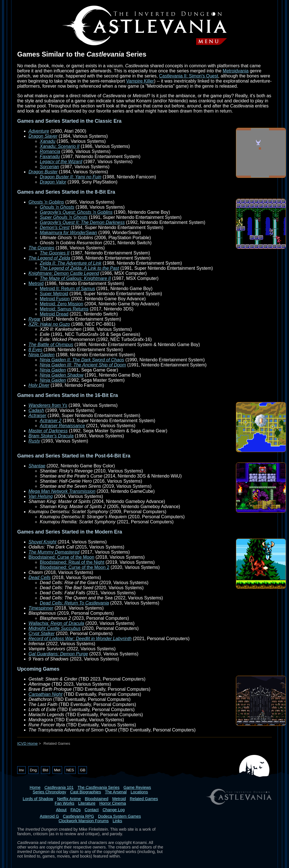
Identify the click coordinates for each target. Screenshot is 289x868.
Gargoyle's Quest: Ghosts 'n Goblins (76, 212)
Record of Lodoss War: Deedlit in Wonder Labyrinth (80, 639)
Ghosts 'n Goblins (46, 202)
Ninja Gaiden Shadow (62, 375)
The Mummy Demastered (54, 552)
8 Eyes (35, 350)
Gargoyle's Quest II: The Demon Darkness (82, 222)
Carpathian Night (45, 694)
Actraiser (37, 415)
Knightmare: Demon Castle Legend (64, 273)
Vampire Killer (140, 81)
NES (70, 770)
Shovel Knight (42, 542)
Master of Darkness (48, 431)
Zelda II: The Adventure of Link (71, 263)
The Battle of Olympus (51, 345)
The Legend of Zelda (49, 258)
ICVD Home (28, 743)
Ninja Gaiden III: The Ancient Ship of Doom (83, 365)
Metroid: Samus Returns (64, 309)
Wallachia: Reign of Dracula (56, 623)
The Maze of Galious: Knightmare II (75, 278)
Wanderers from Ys (48, 405)
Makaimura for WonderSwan (68, 233)
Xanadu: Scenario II (60, 146)
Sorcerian (49, 167)
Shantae (37, 466)
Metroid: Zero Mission (62, 304)
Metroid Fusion (55, 299)
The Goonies (41, 248)
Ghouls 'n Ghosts (57, 207)
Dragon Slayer (43, 136)
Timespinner (41, 608)
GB (83, 770)
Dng (33, 770)
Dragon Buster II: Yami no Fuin (71, 177)
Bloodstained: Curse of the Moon (61, 557)
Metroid (36, 283)
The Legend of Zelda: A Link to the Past (79, 268)
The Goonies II (55, 253)
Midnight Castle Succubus (55, 628)
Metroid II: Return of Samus (67, 289)
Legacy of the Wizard (61, 162)
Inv (21, 770)
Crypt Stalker (41, 633)
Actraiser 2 (51, 421)
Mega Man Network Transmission (62, 491)
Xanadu (48, 141)
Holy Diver (39, 385)
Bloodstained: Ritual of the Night (72, 562)
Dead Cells (40, 577)
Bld (45, 770)
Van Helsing (41, 496)
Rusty (34, 441)
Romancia (50, 151)
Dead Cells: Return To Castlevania (74, 603)
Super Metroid (54, 294)
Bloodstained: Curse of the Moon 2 (75, 567)
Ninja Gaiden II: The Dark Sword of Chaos (82, 360)
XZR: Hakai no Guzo (49, 324)
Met (57, 770)
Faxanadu (50, 156)
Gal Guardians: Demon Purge (58, 654)
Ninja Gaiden (42, 355)
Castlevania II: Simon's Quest (189, 76)
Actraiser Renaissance (62, 426)
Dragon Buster (43, 172)
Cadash (36, 410)
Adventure (39, 131)
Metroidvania (236, 71)
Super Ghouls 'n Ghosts (64, 217)
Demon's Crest (55, 227)
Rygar (35, 319)
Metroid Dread (54, 314)
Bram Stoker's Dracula (51, 436)
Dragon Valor (53, 182)
